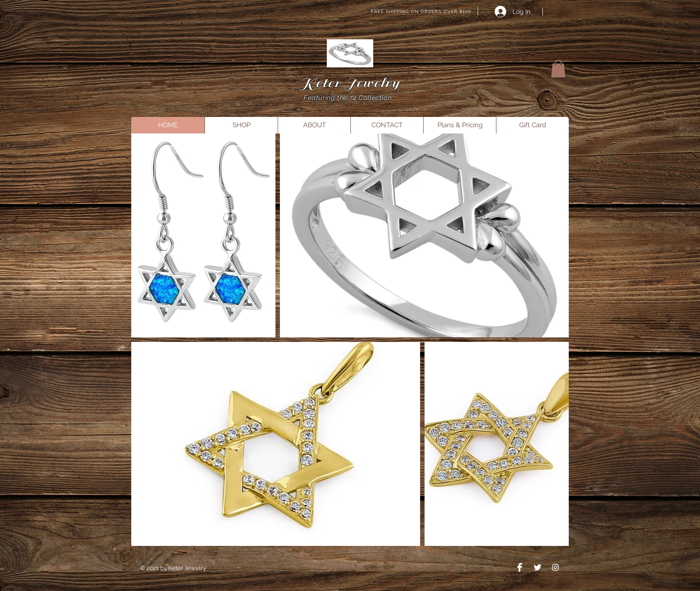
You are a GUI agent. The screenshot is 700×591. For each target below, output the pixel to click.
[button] (558, 69)
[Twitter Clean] (537, 567)
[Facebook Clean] (520, 567)
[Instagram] (555, 567)
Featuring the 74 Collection (349, 98)
